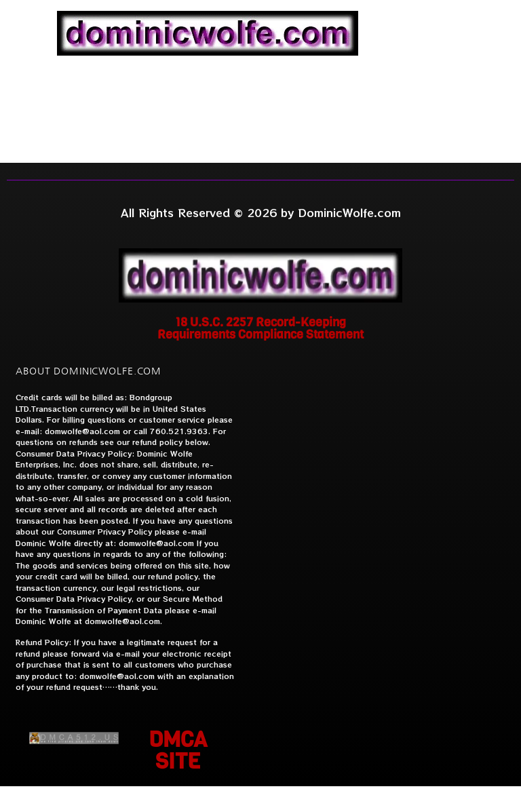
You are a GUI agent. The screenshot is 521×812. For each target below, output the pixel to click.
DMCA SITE (178, 751)
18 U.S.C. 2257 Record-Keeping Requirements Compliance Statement (260, 328)
